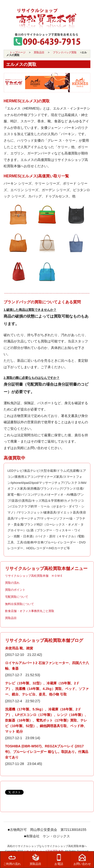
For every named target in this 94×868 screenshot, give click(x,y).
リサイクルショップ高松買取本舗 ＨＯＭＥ (34, 576)
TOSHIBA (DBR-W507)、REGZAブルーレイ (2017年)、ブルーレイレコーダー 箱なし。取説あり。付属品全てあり (47, 752)
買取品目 (39, 52)
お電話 (59, 860)
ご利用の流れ (12, 860)
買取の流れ (12, 583)
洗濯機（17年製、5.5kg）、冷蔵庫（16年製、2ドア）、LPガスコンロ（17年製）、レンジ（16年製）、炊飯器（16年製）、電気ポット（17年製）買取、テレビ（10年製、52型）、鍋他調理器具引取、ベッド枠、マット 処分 (47, 720)
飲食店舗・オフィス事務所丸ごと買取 (30, 611)
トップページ (18, 52)
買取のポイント (15, 590)
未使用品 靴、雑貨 (19, 648)
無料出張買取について (20, 604)
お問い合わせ (82, 860)
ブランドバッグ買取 (65, 52)
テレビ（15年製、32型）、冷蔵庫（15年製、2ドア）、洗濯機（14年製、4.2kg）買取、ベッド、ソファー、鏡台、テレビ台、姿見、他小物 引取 (47, 689)
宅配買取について (17, 597)
